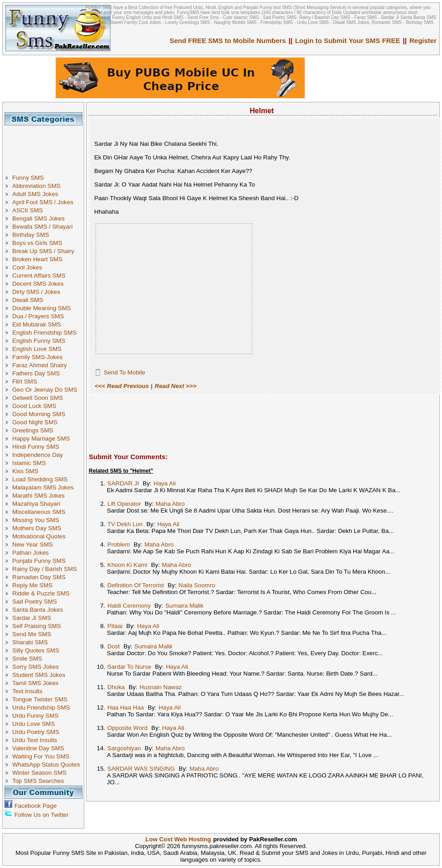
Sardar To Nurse (129, 667)
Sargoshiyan (124, 748)
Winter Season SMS (39, 773)
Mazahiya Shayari (36, 504)
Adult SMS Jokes (35, 194)
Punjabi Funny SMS (39, 561)
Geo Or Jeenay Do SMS (45, 390)
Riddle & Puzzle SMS (41, 593)
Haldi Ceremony (129, 606)
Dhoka (116, 687)
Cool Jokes (27, 267)
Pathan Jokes (31, 553)
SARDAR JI (123, 483)
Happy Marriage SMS (41, 439)
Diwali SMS (28, 300)
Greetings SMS (33, 430)
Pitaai (115, 626)
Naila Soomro (197, 585)
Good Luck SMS (34, 406)
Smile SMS (27, 659)
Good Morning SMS (39, 414)
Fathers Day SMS (36, 373)
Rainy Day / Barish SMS (45, 569)
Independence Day (38, 455)
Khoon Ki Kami (127, 565)
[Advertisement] (47, 146)
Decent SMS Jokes (38, 284)
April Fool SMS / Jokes (43, 202)
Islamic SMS (29, 463)
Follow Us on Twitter (42, 815)
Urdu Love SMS (34, 724)
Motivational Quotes (39, 536)
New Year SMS (33, 544)
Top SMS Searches (38, 781)
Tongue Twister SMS (40, 699)
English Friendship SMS (44, 333)
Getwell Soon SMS (38, 398)
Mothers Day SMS (37, 528)
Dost (113, 646)
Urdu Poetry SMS (36, 732)
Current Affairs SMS (39, 276)
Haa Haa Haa (126, 707)
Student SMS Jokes (39, 675)
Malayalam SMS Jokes (43, 487)
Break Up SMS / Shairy (43, 251)
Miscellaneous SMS (39, 512)
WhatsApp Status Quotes (46, 765)
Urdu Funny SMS (35, 716)
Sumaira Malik (184, 606)
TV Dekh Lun (125, 524)
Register (423, 41)
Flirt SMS (25, 381)
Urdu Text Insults (35, 740)
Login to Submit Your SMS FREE (348, 41)
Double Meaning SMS (42, 308)
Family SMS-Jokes (37, 357)
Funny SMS (28, 178)
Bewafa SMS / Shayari (42, 227)
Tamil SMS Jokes (35, 683)
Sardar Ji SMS (32, 618)
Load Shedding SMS (40, 479)
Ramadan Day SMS (39, 577)
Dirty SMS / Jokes (36, 292)
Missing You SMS (36, 520)
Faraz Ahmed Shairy (40, 365)
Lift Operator (124, 504)
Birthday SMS (31, 235)
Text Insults (27, 691)
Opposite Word (127, 728)
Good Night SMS (35, 422)
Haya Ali (165, 483)
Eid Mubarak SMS (36, 324)
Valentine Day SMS (38, 748)
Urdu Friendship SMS (41, 707)
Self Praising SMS (36, 626)
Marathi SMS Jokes (38, 496)
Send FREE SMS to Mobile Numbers (228, 41)
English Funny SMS (39, 341)
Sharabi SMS (30, 642)
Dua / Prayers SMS (38, 316)
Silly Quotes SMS (36, 650)
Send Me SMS (32, 634)
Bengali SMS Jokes (38, 218)
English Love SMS (37, 349)
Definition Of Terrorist (136, 585)
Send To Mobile (125, 372)
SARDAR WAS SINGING (141, 769)
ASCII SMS (27, 210)
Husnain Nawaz (161, 687)
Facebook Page (36, 806)
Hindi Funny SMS (36, 447)
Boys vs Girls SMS (37, 243)
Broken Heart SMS (37, 259)
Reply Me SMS (32, 585)
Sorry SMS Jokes (36, 667)
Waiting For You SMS (41, 756)
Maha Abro (170, 504)
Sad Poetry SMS (35, 602)
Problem (119, 544)
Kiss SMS (25, 471)
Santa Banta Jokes (38, 610)
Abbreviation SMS (36, 186)
